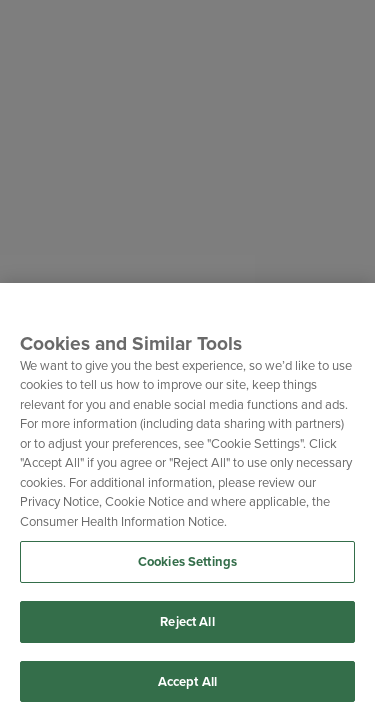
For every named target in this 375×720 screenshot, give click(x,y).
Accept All (187, 682)
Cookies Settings (187, 563)
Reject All (187, 622)
